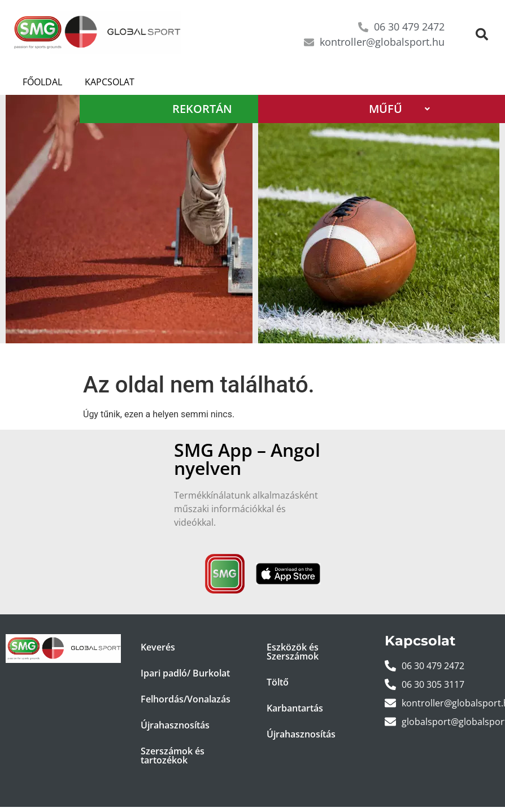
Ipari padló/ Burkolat (185, 673)
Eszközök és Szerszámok (293, 652)
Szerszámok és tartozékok (173, 756)
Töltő (278, 682)
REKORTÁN (221, 109)
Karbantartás (295, 708)
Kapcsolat (110, 82)
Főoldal (42, 82)
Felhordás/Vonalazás (186, 699)
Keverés (158, 647)
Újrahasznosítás (175, 725)
